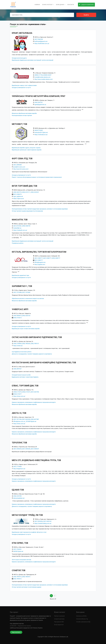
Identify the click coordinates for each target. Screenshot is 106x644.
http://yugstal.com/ (40, 264)
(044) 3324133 (26, 316)
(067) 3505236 (26, 449)
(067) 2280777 (47, 258)
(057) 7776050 (17, 467)
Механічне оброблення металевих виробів (24, 113)
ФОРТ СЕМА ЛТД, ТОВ (22, 159)
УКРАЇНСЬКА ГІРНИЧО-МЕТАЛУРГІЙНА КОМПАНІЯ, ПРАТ (39, 96)
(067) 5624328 (26, 419)
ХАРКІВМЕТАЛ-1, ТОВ (22, 286)
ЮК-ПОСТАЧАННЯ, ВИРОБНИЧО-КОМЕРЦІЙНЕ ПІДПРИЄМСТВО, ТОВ (44, 363)
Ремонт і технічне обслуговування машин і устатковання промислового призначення (37, 177)
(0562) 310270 (17, 392)
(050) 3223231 (35, 192)
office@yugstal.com (40, 262)
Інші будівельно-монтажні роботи (22, 352)
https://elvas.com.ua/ (19, 396)
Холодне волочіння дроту (19, 58)
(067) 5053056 (39, 521)
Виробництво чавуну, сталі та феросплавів (24, 85)
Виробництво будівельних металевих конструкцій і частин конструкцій (33, 60)
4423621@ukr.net (18, 551)
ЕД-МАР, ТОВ (18, 490)
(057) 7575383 (26, 292)
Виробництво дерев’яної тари (20, 275)
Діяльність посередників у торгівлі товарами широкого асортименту (32, 354)
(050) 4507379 (17, 192)
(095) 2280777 (56, 258)
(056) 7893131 (35, 344)
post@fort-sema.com (19, 167)
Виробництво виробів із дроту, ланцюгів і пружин (26, 148)
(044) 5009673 (17, 316)
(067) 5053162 (47, 521)
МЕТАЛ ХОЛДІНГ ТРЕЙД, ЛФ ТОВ (27, 515)
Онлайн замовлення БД (83, 622)
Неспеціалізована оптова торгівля (22, 115)
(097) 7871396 (17, 419)
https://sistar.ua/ (18, 346)
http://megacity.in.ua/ (19, 469)
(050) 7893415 (26, 577)
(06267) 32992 (39, 130)
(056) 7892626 (26, 344)
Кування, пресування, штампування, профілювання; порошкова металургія (34, 402)
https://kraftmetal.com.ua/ (42, 44)
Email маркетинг (59, 625)
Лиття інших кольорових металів (22, 560)
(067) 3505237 (35, 449)
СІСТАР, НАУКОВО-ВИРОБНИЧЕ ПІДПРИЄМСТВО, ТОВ (37, 337)
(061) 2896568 (17, 165)
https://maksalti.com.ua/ (20, 230)
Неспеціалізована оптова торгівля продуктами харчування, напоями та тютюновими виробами (40, 209)
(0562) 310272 (26, 392)
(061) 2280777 (39, 258)
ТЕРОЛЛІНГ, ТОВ (19, 443)
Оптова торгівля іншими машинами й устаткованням (27, 211)
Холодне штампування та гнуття (21, 88)
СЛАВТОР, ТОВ (19, 570)
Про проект (14, 612)
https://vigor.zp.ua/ (19, 199)
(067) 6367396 (35, 392)
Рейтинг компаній (59, 616)
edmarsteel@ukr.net (19, 498)
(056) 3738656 (17, 344)
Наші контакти (16, 632)
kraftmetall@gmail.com (41, 41)
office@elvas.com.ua (19, 421)
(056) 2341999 (17, 496)
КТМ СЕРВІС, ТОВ (20, 543)
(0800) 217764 (39, 75)
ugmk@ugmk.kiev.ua (40, 105)
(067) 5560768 (39, 39)
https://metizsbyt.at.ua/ (41, 135)
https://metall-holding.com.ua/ (43, 523)
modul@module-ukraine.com (43, 77)
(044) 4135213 (17, 318)
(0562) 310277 (17, 394)
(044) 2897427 (17, 369)
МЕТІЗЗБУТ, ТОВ (19, 124)
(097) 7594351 (17, 549)
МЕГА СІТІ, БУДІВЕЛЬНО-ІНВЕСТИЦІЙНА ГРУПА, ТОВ (36, 460)
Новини (37, 5)
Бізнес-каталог (48, 5)
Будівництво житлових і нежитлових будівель (25, 377)
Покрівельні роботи (18, 243)
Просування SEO (59, 622)
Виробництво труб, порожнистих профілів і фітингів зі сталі (29, 532)
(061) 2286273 (17, 194)
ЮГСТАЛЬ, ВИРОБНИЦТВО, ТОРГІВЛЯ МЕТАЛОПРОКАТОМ (39, 252)
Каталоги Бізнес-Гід (82, 619)
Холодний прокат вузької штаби (21, 375)
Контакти (71, 5)
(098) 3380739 (26, 226)
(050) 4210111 (26, 192)
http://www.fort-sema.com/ (21, 169)
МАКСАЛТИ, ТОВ (20, 220)
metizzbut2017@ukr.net (41, 132)
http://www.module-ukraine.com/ (44, 79)
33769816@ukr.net (31, 421)
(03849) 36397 (47, 75)
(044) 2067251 (39, 102)
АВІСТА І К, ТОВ (19, 413)
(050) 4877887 (35, 419)
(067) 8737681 (17, 226)
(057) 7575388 (17, 292)
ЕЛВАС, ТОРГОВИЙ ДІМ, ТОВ (25, 386)
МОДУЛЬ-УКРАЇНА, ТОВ (23, 69)
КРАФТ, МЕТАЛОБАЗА (22, 33)
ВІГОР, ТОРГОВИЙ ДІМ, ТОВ (25, 186)
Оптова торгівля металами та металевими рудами (27, 587)
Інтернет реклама (59, 619)
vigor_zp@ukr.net (18, 196)
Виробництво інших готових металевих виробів (26, 329)
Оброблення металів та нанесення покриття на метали (28, 299)
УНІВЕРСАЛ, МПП (20, 309)
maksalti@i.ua (17, 228)
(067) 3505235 (17, 449)
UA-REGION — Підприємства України (20, 626)
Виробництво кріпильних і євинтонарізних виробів (27, 150)
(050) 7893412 (17, 577)
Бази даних (60, 5)
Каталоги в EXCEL (82, 616)
